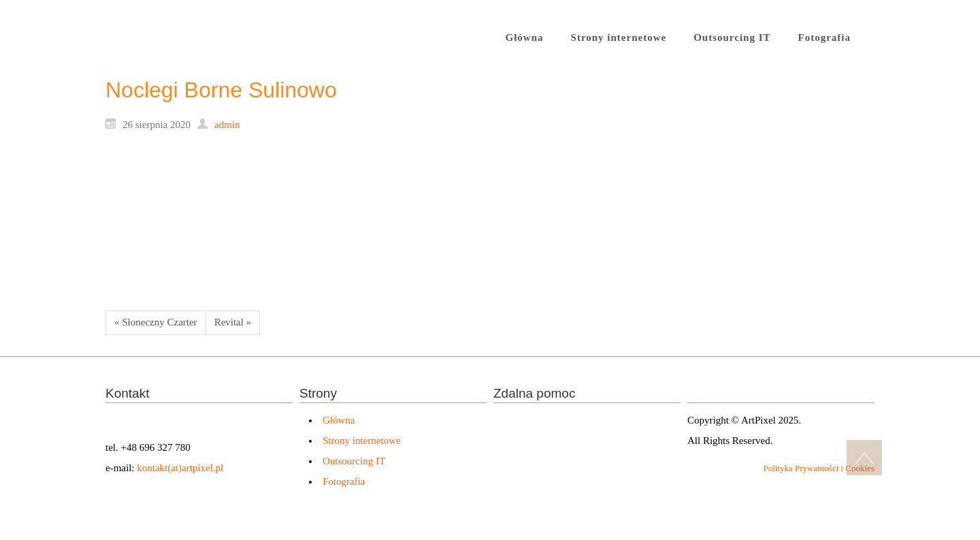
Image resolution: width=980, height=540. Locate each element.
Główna (339, 420)
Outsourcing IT (354, 461)
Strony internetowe (362, 441)
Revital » (233, 322)
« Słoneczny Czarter (156, 322)
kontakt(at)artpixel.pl (180, 468)
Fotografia (344, 481)
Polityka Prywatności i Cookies (819, 468)
